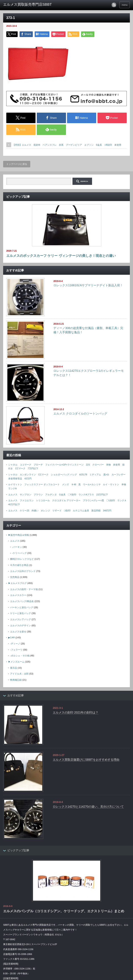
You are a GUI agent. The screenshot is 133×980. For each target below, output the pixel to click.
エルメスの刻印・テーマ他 (24, 589)
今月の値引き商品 (19, 565)
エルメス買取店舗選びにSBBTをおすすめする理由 (86, 760)
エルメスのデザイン (20, 625)
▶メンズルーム (16, 662)
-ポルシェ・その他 (20, 656)
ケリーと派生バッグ (20, 613)
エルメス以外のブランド (23, 571)
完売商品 (15, 577)
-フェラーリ (16, 650)
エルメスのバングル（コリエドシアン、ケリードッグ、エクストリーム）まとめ (64, 911)
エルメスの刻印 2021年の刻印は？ (76, 712)
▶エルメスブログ (17, 583)
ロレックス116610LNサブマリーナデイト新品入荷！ (88, 285)
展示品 (14, 668)
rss (114, 5)
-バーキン (17, 547)
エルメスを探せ (18, 632)
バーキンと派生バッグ (22, 607)
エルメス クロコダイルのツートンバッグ (80, 413)
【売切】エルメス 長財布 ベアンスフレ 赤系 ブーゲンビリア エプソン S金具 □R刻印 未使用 (68, 145)
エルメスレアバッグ (20, 619)
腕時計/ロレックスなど (22, 559)
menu (125, 5)
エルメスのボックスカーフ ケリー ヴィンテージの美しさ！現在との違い (61, 256)
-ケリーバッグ (19, 553)
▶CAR (11, 637)
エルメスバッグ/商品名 (22, 601)
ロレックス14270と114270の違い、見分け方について (88, 807)
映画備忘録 (16, 680)
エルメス (15, 541)
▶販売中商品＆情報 (19, 535)
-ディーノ (15, 644)
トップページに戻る (17, 164)
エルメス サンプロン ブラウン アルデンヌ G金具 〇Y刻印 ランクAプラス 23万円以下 (58, 495)
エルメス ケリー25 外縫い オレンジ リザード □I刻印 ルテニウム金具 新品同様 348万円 (60, 511)
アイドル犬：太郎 (19, 674)
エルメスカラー (18, 595)
